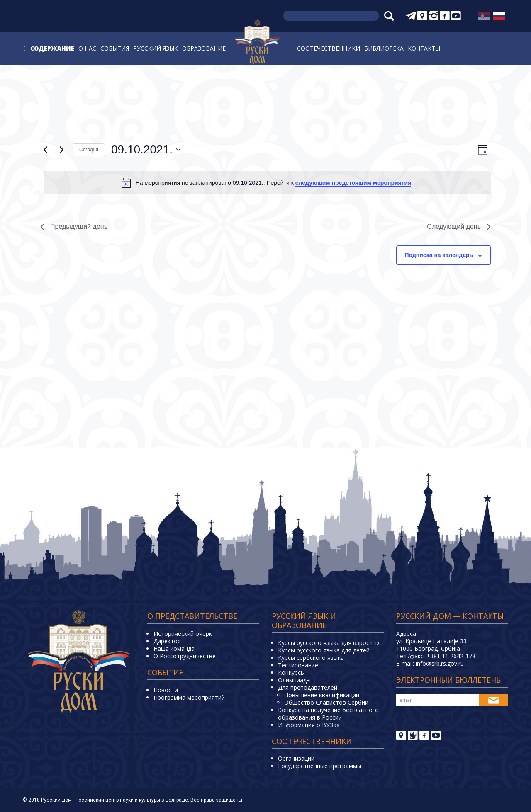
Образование (204, 48)
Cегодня (89, 150)
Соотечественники (329, 48)
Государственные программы (320, 766)
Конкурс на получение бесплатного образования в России (328, 714)
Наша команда (174, 648)
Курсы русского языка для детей (324, 650)
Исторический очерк (183, 634)
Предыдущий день (74, 227)
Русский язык (156, 48)
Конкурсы (291, 673)
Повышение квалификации (322, 695)
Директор (167, 641)
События (115, 48)
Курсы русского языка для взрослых (329, 643)
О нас (87, 48)
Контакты (424, 48)
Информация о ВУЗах (309, 725)
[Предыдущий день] (45, 150)
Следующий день (459, 227)
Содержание (52, 48)
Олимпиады (294, 680)
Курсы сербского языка (311, 658)
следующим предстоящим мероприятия (353, 183)
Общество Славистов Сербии (326, 702)
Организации (296, 758)
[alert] (267, 183)
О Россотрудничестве (185, 656)
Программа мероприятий (189, 697)
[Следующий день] (61, 150)
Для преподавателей (308, 687)
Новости (166, 690)
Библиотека (384, 48)
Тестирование (298, 665)
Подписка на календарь (439, 255)
